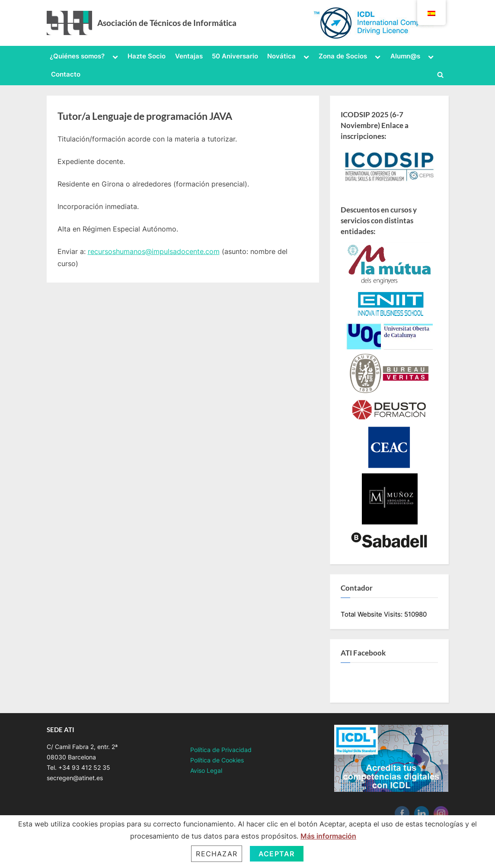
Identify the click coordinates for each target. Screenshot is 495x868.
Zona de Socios (343, 56)
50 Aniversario (235, 56)
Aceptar (276, 854)
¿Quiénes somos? (77, 56)
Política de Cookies (217, 760)
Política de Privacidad (221, 750)
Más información (328, 836)
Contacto (66, 74)
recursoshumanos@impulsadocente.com (154, 251)
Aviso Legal (206, 771)
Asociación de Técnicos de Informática (167, 23)
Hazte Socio (147, 56)
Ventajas (189, 56)
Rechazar (217, 854)
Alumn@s (405, 56)
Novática (281, 56)
